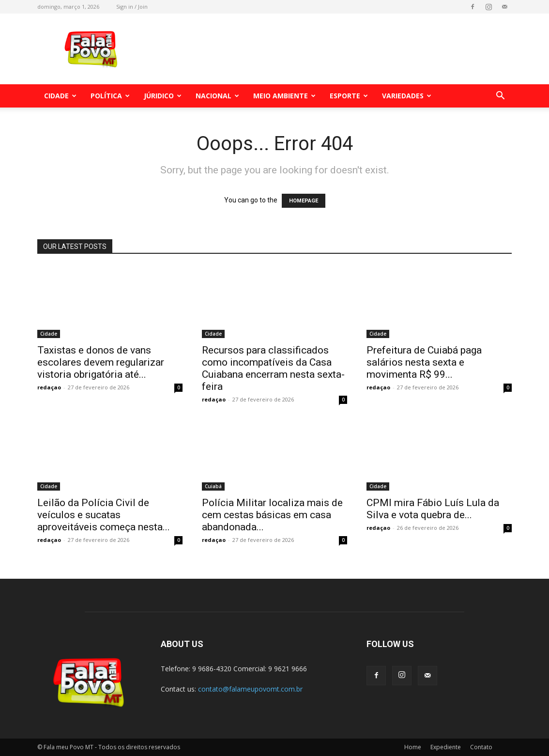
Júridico (163, 96)
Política (110, 96)
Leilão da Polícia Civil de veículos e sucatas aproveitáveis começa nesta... (104, 515)
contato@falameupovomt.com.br (250, 689)
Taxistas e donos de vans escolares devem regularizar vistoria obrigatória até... (101, 362)
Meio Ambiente (284, 96)
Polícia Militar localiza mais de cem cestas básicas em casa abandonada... (272, 515)
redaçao (49, 387)
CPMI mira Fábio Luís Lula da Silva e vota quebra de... (433, 509)
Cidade (60, 96)
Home (413, 747)
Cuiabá (213, 486)
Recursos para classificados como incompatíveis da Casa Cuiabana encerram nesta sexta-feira (273, 368)
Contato (481, 747)
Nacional (217, 96)
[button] (500, 97)
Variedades (407, 96)
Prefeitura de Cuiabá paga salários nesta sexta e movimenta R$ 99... (424, 362)
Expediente (446, 747)
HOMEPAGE (304, 201)
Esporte (349, 96)
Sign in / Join (132, 7)
